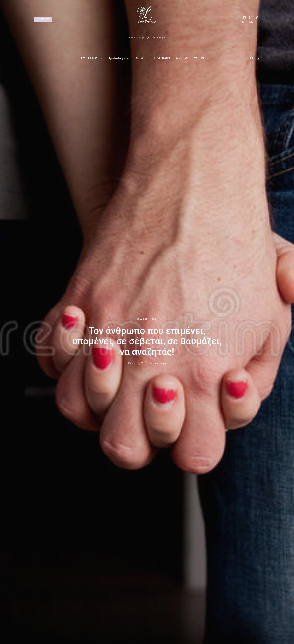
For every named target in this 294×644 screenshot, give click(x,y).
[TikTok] (257, 19)
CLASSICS (143, 319)
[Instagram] (251, 19)
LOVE (154, 319)
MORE (140, 58)
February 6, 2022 (137, 363)
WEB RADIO (202, 58)
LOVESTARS (162, 58)
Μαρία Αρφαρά (158, 363)
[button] (258, 58)
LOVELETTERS (89, 58)
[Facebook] (244, 19)
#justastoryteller (119, 58)
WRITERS (182, 58)
